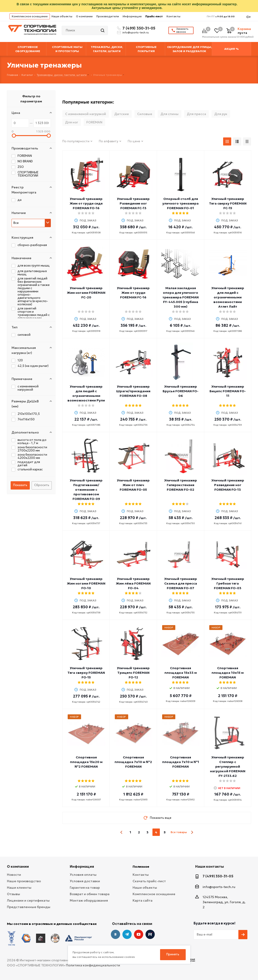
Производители (108, 16)
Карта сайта (143, 900)
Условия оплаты (83, 875)
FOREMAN (94, 122)
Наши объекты (62, 16)
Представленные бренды (29, 907)
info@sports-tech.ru (136, 33)
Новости (14, 875)
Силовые (145, 114)
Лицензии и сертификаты (28, 900)
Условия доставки (85, 881)
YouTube (139, 934)
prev (122, 832)
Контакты (173, 16)
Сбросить (42, 485)
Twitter (150, 934)
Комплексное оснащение (30, 16)
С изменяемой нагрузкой (86, 114)
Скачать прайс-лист (149, 881)
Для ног (72, 122)
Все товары (179, 832)
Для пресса (196, 114)
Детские (122, 114)
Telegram (127, 934)
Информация (132, 16)
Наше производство (24, 881)
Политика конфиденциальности (93, 964)
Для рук (221, 114)
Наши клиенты (19, 888)
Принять (173, 954)
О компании (84, 16)
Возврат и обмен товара (90, 894)
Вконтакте (115, 934)
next (192, 832)
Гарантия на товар (85, 888)
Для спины (170, 114)
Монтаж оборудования (89, 900)
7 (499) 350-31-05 (138, 28)
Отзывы (14, 894)
